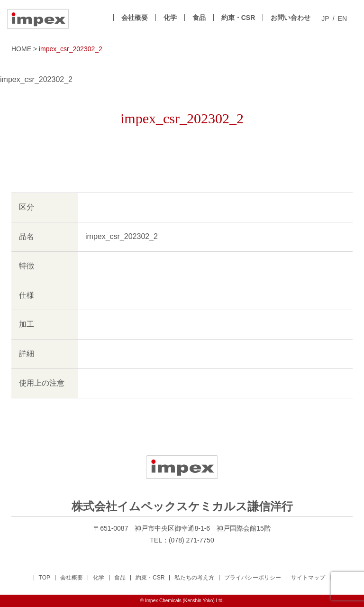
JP (325, 19)
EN (342, 19)
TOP (45, 578)
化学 (170, 18)
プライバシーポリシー (253, 578)
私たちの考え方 (194, 578)
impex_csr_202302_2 (36, 79)
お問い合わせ (291, 18)
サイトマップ (308, 578)
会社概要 (135, 18)
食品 (199, 18)
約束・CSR (238, 18)
